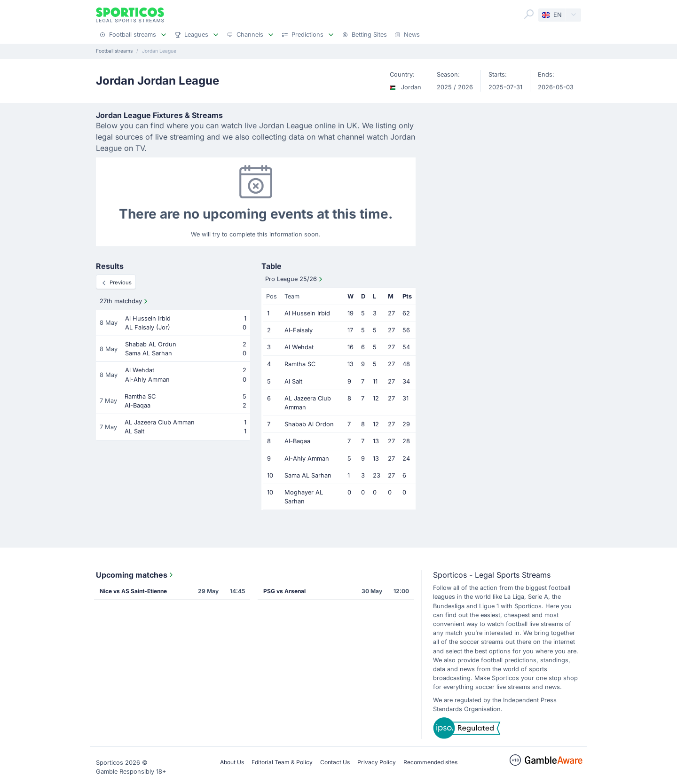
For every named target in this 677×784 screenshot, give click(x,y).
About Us (232, 762)
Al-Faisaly (299, 330)
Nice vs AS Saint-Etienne (133, 591)
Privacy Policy (377, 762)
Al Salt (293, 381)
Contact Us (335, 762)
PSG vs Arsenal (284, 591)
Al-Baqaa (297, 441)
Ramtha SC (300, 364)
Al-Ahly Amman (307, 459)
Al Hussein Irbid (307, 313)
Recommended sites (430, 762)
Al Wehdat (299, 347)
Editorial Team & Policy (282, 762)
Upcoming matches (135, 575)
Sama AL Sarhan (308, 475)
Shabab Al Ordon (309, 424)
